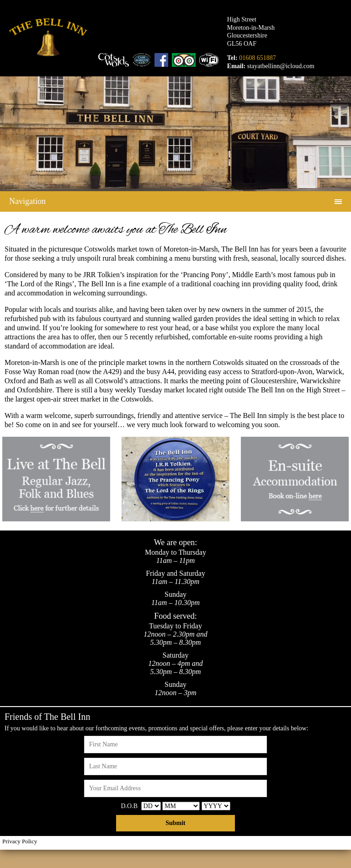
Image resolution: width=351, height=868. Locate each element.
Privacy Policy (20, 841)
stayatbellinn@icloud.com (281, 66)
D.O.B (129, 806)
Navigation (27, 201)
